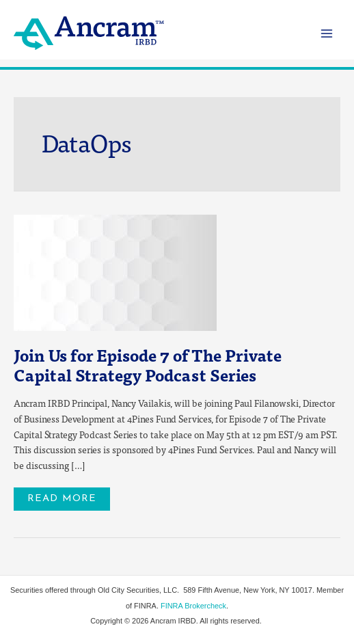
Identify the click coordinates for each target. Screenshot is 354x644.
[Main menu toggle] (327, 33)
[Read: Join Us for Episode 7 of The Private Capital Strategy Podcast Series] (115, 271)
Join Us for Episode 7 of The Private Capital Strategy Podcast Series (148, 365)
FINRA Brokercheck (193, 606)
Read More (62, 496)
